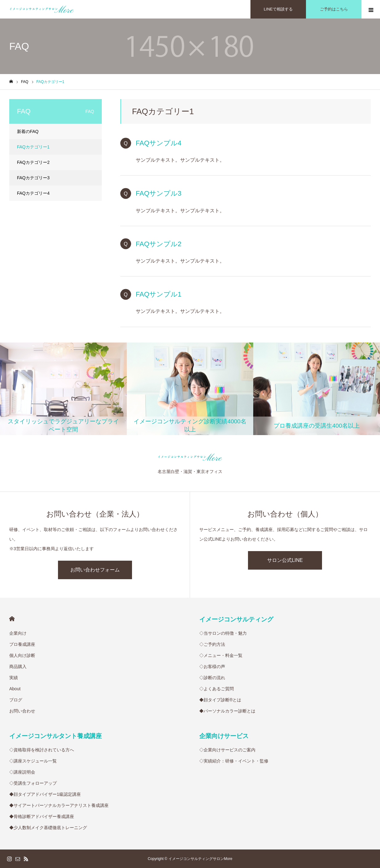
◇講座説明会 (22, 772)
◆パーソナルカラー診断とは (227, 711)
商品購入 (18, 667)
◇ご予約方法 (212, 644)
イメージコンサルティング (236, 619)
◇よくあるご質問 (217, 689)
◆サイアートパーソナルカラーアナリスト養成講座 (59, 805)
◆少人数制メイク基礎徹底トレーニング (48, 828)
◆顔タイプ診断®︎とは (220, 700)
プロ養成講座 (22, 644)
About (15, 689)
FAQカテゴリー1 (33, 147)
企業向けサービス (224, 736)
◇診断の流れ (212, 678)
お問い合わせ (22, 711)
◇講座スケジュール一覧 (33, 761)
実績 (14, 678)
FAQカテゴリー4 (33, 193)
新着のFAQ (28, 131)
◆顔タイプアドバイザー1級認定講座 (45, 794)
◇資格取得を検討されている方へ (42, 750)
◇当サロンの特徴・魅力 (223, 633)
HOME (12, 619)
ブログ (16, 700)
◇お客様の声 (212, 667)
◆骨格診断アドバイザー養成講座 (42, 816)
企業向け (18, 633)
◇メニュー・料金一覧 (221, 655)
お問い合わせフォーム (95, 570)
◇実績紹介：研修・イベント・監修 (234, 761)
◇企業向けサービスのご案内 (227, 750)
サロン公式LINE (285, 560)
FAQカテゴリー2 (33, 162)
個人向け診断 (22, 655)
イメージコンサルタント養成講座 (56, 736)
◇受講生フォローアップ (33, 783)
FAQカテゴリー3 (33, 178)
